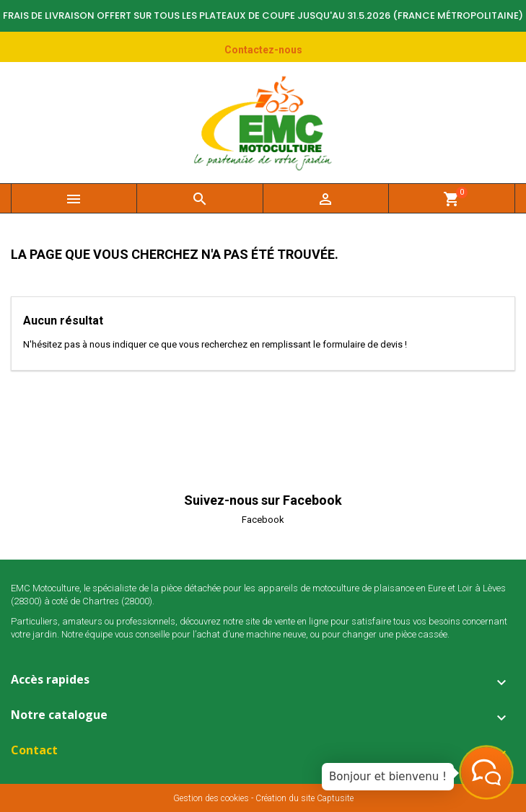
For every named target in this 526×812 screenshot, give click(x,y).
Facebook (263, 520)
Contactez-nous (263, 50)
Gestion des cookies (211, 798)
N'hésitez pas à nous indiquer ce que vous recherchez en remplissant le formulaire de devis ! (215, 344)
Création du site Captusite (304, 798)
